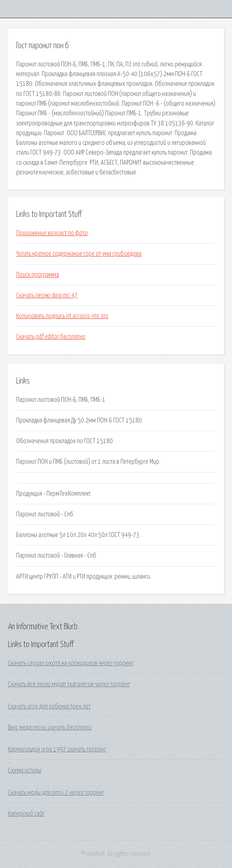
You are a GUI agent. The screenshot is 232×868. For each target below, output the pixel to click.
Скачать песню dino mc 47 (47, 295)
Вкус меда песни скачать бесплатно (50, 728)
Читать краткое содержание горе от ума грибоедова (79, 254)
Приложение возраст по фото (52, 233)
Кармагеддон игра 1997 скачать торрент (57, 749)
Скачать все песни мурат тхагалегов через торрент (69, 684)
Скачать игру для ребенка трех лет (49, 707)
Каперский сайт (26, 814)
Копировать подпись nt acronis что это (62, 316)
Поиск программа (38, 275)
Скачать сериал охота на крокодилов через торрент (71, 663)
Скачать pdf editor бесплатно (51, 337)
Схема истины (25, 770)
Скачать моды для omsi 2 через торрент (56, 793)
